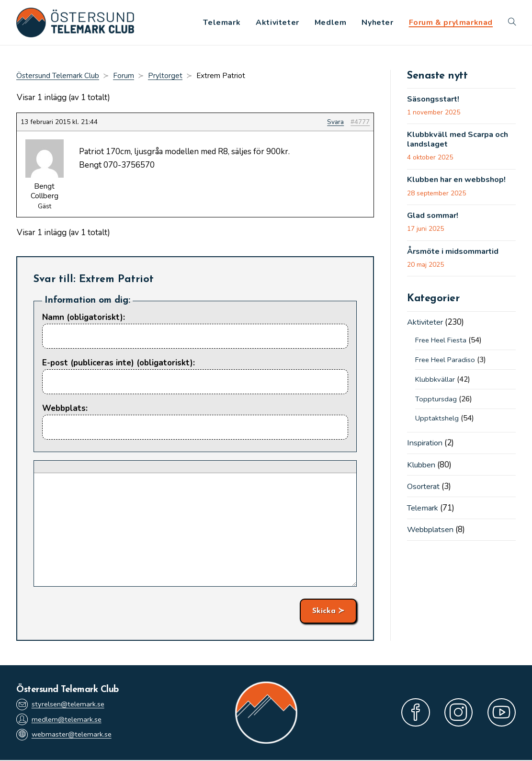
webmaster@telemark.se (66, 736)
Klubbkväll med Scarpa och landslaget (460, 142)
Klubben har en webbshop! (459, 182)
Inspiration (427, 447)
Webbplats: (65, 410)
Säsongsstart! (435, 101)
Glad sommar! (434, 219)
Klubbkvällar (435, 383)
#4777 (360, 123)
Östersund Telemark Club (58, 77)
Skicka (324, 612)
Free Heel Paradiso (447, 363)
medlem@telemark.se (60, 721)
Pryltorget (165, 77)
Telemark (424, 511)
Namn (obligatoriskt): (84, 318)
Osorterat (425, 490)
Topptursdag (436, 402)
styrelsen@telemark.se (62, 705)
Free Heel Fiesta (443, 344)
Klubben (423, 468)
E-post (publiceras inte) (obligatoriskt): (119, 364)
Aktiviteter (426, 326)
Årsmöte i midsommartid (454, 255)
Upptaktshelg (437, 422)
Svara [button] (335, 123)
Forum (124, 77)
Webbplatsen (432, 533)
